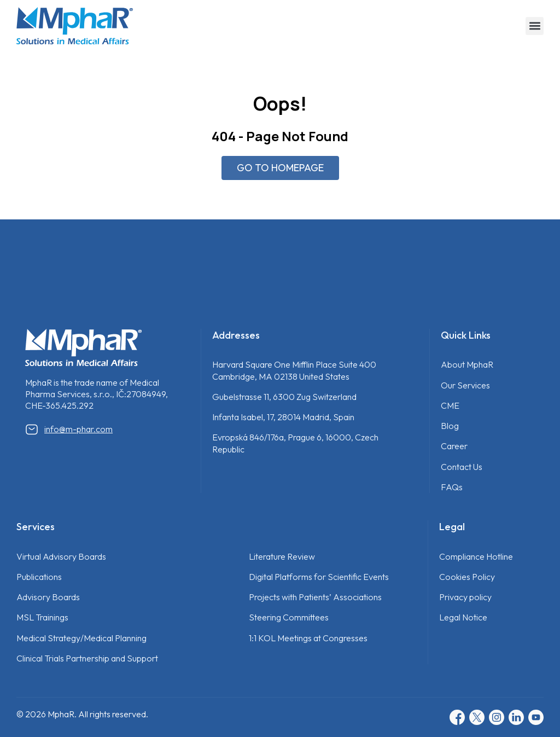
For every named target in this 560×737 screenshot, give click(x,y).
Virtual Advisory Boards (61, 556)
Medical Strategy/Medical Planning (81, 638)
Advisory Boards (48, 597)
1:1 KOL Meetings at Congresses (308, 638)
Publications (39, 577)
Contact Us (462, 467)
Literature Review (282, 556)
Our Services (465, 385)
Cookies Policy (467, 577)
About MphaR (467, 364)
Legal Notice (463, 617)
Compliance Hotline (476, 556)
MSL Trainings (42, 617)
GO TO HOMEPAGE (280, 168)
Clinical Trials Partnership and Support (87, 658)
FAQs (452, 487)
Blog (450, 426)
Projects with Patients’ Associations (315, 597)
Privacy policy (465, 597)
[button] (535, 26)
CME (450, 405)
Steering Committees (289, 617)
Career (454, 446)
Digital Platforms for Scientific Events (319, 577)
